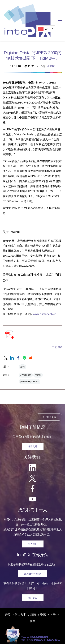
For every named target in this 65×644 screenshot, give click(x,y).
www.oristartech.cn (45, 294)
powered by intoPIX (30, 361)
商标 (24, 638)
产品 (8, 595)
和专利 (31, 638)
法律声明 (45, 633)
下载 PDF (57, 327)
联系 (33, 601)
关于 (53, 595)
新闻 (23, 347)
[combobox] (46, 29)
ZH (43, 29)
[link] (6, 338)
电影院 (38, 355)
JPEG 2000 (26, 355)
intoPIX (50, 46)
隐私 (56, 633)
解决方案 (20, 595)
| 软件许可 (42, 638)
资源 (43, 595)
